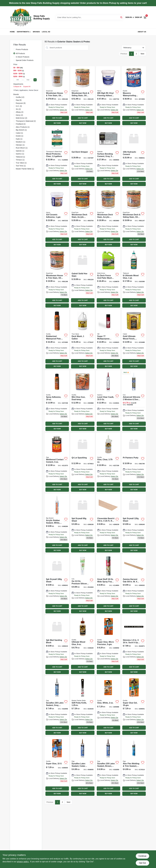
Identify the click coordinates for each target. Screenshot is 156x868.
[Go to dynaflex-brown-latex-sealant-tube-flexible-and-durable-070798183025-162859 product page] (108, 767)
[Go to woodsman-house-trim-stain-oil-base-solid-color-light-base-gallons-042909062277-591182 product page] (57, 96)
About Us (142, 32)
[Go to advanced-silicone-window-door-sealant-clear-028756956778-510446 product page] (134, 401)
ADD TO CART (57, 118)
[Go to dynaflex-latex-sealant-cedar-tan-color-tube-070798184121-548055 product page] (83, 767)
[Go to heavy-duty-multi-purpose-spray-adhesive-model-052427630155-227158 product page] (57, 401)
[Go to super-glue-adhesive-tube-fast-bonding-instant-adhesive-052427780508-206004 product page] (57, 767)
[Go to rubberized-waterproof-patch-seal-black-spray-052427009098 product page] (57, 339)
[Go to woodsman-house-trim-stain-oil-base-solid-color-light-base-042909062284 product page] (57, 278)
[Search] (121, 17)
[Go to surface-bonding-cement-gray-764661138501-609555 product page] (108, 157)
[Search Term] (90, 17)
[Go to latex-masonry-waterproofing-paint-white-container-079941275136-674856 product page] (134, 96)
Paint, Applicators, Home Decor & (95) (29, 90)
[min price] (18, 80)
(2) (18, 109)
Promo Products (22, 49)
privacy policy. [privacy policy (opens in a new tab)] (23, 862)
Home (12, 32)
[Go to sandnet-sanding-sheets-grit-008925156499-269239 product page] (108, 523)
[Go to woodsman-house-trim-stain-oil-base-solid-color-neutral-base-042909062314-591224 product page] (83, 278)
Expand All (27, 87)
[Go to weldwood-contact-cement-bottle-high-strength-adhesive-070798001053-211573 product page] (57, 463)
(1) (23, 127)
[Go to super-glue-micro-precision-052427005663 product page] (108, 645)
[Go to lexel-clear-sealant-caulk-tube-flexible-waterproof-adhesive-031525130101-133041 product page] (108, 401)
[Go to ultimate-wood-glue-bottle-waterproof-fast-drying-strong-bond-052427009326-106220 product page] (83, 645)
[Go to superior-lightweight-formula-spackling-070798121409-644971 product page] (134, 645)
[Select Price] (35, 80)
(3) (19, 106)
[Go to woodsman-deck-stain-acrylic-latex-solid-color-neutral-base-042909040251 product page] (108, 218)
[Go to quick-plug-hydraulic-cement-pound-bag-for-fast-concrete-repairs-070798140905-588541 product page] (134, 157)
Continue (142, 856)
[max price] (28, 80)
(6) (19, 100)
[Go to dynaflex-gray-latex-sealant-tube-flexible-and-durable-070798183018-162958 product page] (57, 706)
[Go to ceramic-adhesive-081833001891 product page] (57, 218)
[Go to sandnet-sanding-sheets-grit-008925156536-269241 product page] (57, 584)
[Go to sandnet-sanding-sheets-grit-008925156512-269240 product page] (134, 523)
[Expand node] (14, 90)
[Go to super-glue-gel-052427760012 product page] (134, 706)
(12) (20, 97)
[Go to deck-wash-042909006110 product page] (83, 339)
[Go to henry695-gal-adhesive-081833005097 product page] (108, 96)
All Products (20, 53)
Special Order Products (25, 60)
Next (142, 54)
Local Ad (46, 32)
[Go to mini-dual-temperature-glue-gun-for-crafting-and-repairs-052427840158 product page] (83, 401)
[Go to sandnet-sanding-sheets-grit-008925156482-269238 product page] (83, 523)
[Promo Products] (14, 49)
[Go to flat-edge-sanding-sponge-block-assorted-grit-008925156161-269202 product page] (134, 584)
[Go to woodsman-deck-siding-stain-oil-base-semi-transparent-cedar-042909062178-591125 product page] (83, 96)
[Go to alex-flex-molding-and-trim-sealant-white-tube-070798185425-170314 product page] (134, 767)
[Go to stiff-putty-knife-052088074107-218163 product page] (83, 706)
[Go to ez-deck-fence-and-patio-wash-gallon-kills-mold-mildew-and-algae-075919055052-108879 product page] (108, 278)
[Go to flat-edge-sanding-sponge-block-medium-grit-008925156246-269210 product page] (57, 645)
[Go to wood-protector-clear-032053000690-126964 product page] (57, 157)
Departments (23, 32)
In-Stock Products (23, 57)
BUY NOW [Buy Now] (57, 123)
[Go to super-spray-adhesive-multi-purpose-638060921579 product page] (108, 339)
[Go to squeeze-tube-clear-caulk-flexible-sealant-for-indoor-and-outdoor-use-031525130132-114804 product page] (108, 584)
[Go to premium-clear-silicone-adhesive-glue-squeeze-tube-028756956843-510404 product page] (83, 584)
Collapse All (17, 87)
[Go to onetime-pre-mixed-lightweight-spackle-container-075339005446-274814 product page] (83, 463)
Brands (36, 32)
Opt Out (142, 863)
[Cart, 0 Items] (145, 17)
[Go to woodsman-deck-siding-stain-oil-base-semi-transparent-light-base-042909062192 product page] (134, 218)
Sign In (129, 17)
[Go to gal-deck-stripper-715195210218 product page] (83, 157)
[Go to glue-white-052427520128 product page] (108, 706)
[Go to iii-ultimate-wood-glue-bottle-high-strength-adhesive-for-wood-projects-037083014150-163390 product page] (134, 278)
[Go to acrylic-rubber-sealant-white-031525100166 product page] (57, 523)
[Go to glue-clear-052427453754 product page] (108, 463)
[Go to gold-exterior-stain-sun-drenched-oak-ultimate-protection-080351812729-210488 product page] (134, 339)
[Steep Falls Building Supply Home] (21, 17)
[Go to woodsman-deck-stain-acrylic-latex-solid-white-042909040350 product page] (83, 218)
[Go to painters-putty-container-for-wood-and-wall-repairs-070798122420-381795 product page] (134, 463)
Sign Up (138, 17)
